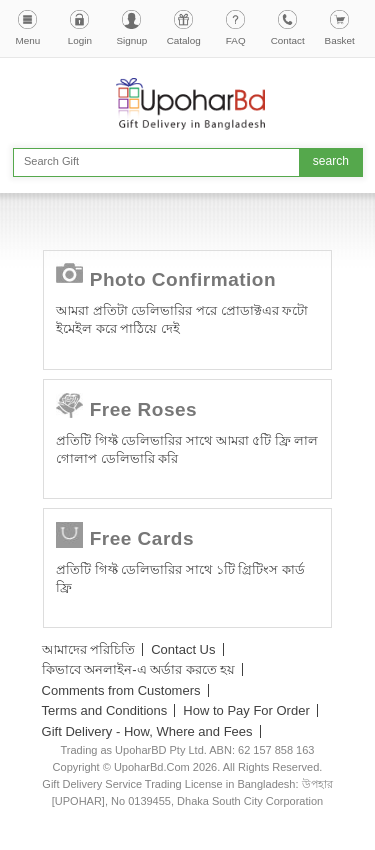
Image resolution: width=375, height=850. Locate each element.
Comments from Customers (121, 690)
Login (80, 40)
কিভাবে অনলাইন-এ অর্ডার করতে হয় (139, 669)
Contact (288, 40)
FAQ (236, 40)
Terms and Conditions (105, 710)
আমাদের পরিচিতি (89, 649)
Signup (131, 40)
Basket (340, 40)
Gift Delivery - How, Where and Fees (147, 731)
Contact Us (183, 649)
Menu (28, 40)
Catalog (184, 40)
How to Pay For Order (246, 710)
